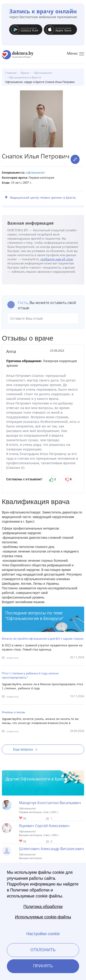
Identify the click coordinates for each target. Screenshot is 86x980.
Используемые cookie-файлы (43, 917)
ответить (13, 658)
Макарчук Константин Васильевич (50, 803)
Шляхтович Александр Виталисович (51, 849)
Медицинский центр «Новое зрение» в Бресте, (43, 198)
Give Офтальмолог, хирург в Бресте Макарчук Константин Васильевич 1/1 (21, 818)
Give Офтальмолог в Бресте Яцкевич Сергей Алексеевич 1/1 (21, 841)
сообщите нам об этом (57, 259)
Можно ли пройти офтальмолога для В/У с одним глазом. (43, 639)
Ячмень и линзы (14, 712)
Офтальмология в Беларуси (34, 618)
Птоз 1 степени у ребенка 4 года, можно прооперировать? (30, 675)
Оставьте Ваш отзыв (43, 318)
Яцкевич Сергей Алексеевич (44, 826)
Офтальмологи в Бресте (44, 779)
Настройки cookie (43, 934)
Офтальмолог (36, 173)
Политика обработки (43, 907)
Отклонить (43, 950)
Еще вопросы (27, 749)
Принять (43, 966)
